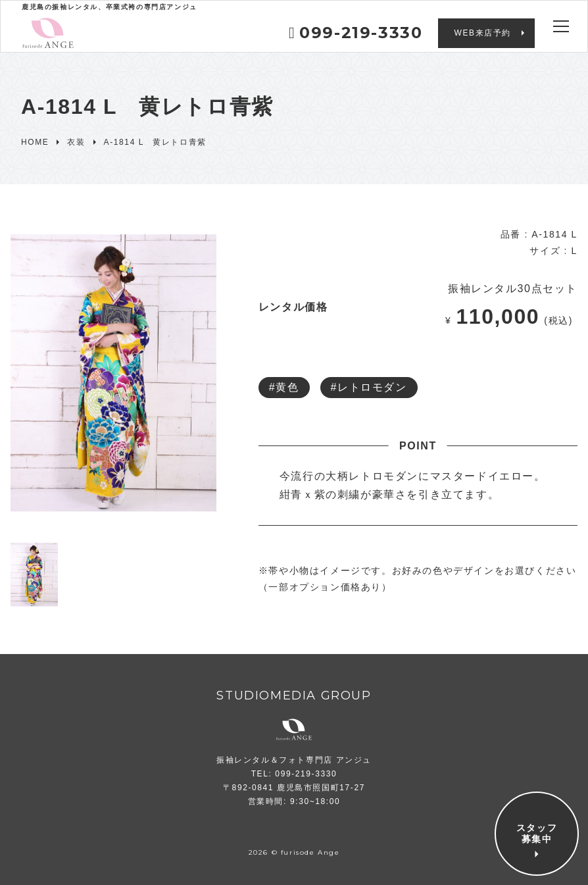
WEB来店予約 (482, 33)
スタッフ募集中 (537, 834)
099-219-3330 (356, 33)
